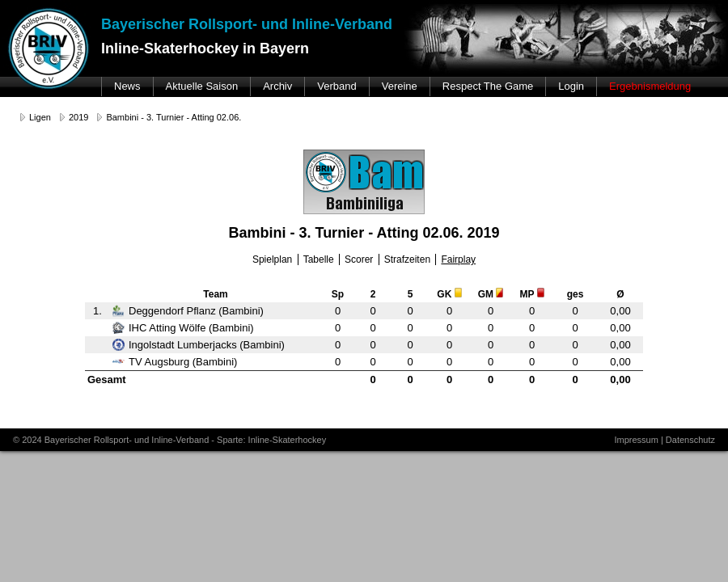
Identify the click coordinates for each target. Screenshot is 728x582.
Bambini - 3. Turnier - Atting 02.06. (174, 117)
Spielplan (272, 259)
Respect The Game (488, 86)
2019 (78, 117)
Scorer (359, 259)
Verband (336, 86)
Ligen (40, 117)
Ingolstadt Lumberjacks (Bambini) (199, 345)
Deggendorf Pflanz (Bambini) (188, 311)
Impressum (636, 440)
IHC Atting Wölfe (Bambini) (183, 328)
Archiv (277, 86)
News (127, 86)
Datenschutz (690, 440)
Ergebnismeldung (650, 86)
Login (571, 86)
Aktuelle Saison (202, 86)
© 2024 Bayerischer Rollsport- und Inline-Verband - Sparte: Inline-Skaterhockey (169, 440)
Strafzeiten (407, 259)
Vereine (400, 86)
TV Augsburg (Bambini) (175, 362)
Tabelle (319, 259)
